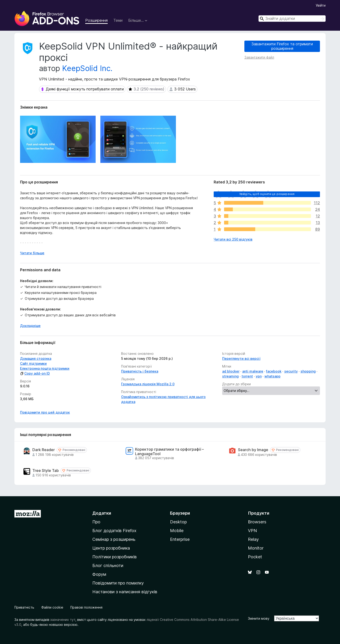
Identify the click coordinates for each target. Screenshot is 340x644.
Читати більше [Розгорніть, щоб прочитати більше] (32, 253)
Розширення (96, 20)
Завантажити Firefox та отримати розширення (282, 46)
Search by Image (253, 450)
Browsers (257, 522)
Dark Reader (44, 450)
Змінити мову (259, 618)
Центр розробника (111, 548)
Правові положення (86, 607)
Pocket (255, 557)
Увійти (321, 5)
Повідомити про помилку (118, 583)
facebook (274, 371)
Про (96, 522)
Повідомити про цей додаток (45, 412)
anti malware (253, 371)
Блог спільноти (108, 566)
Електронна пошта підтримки (45, 368)
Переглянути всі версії (241, 358)
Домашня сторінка (36, 358)
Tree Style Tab (46, 471)
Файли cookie (52, 607)
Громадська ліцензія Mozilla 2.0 (148, 384)
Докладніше (30, 326)
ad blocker (231, 371)
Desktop (178, 522)
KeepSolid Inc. (87, 68)
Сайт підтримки (33, 363)
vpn (259, 376)
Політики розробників (115, 557)
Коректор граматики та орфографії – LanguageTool (169, 452)
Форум (99, 574)
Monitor (256, 548)
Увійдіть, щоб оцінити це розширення (267, 194)
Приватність (24, 607)
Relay (253, 539)
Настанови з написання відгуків (125, 592)
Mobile (177, 531)
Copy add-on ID (35, 373)
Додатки (102, 513)
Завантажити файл (259, 57)
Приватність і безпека (140, 371)
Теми (118, 20)
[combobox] (292, 19)
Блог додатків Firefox (114, 531)
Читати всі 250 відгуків (233, 239)
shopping (308, 371)
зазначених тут (63, 620)
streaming (230, 376)
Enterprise (180, 539)
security (291, 371)
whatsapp (272, 376)
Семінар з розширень (114, 539)
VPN (252, 531)
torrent (247, 376)
